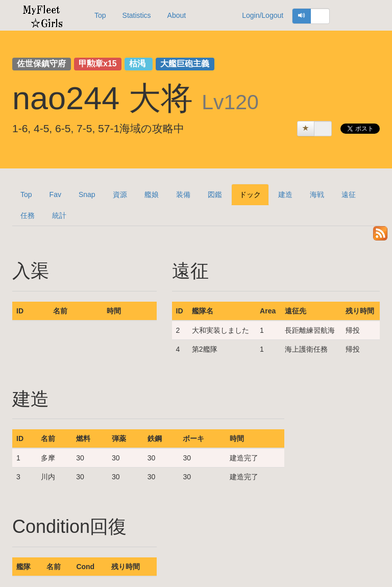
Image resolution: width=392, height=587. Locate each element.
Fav (55, 194)
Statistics (137, 15)
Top (100, 15)
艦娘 (152, 194)
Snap (87, 194)
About (177, 15)
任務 (28, 215)
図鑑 (215, 194)
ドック (250, 194)
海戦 (317, 194)
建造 (285, 194)
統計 (59, 215)
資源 (120, 194)
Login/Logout (263, 15)
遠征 (349, 194)
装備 (183, 194)
